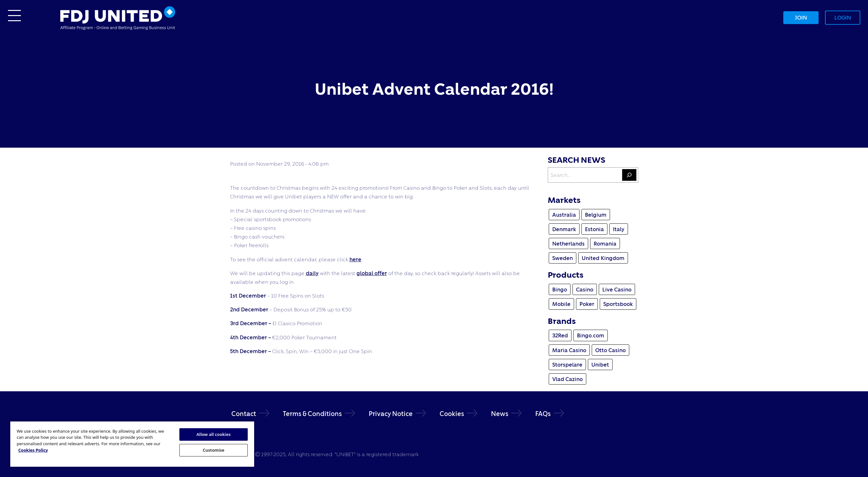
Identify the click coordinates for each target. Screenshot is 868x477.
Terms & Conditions (312, 414)
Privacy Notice (391, 414)
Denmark (564, 229)
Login (843, 17)
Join (801, 17)
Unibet (600, 364)
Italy (619, 229)
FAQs (543, 414)
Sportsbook (618, 304)
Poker (587, 304)
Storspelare (567, 364)
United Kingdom (603, 258)
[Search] (629, 175)
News (500, 414)
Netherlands (568, 243)
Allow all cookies (214, 434)
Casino (585, 289)
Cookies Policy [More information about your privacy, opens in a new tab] (33, 450)
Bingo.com (591, 335)
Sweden (563, 258)
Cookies (452, 414)
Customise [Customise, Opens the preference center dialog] (214, 450)
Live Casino (617, 289)
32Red (560, 335)
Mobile (561, 304)
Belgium (596, 215)
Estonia (594, 229)
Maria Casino (569, 350)
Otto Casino (610, 350)
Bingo (560, 289)
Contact (244, 414)
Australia (564, 215)
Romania (605, 243)
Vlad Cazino (567, 379)
